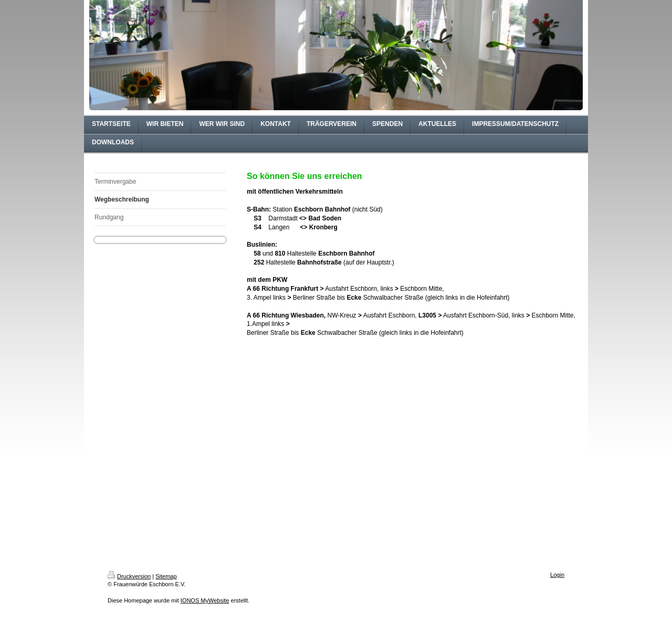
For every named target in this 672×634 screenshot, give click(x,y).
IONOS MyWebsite (205, 600)
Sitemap (166, 576)
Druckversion (129, 576)
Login (557, 575)
